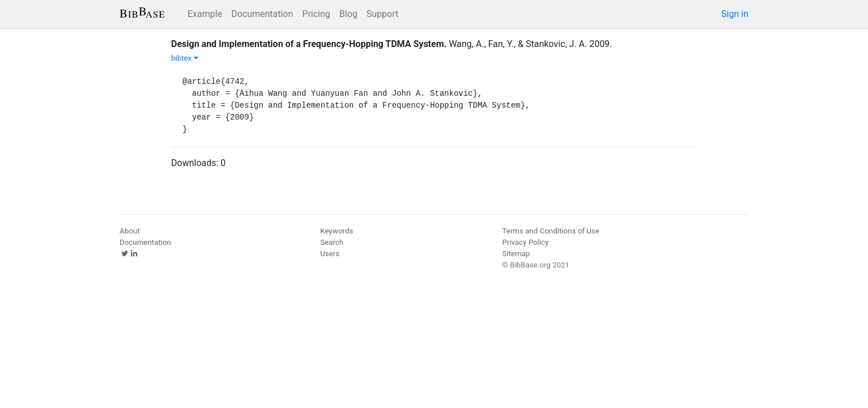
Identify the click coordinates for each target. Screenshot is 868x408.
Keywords (337, 231)
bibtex (185, 58)
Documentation (262, 14)
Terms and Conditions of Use (550, 231)
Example (205, 14)
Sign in (735, 14)
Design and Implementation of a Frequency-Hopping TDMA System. (309, 44)
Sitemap (516, 254)
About (130, 231)
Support (382, 14)
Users (330, 254)
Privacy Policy (525, 242)
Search (332, 242)
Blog (348, 14)
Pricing (316, 14)
